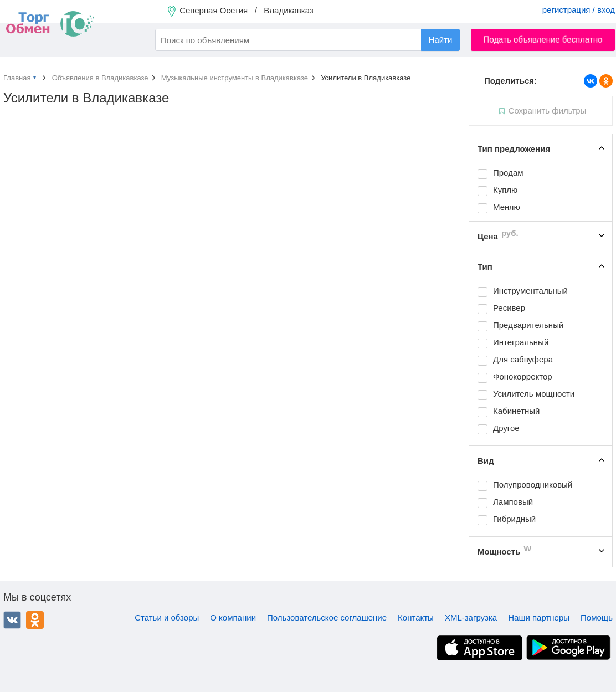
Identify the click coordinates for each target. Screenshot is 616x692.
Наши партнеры (539, 617)
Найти (441, 40)
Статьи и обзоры (167, 617)
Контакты (416, 617)
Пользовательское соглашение (327, 617)
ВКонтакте (12, 620)
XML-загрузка (471, 617)
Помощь (597, 617)
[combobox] (307, 40)
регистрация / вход (579, 10)
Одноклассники (35, 620)
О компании (233, 617)
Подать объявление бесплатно (543, 40)
